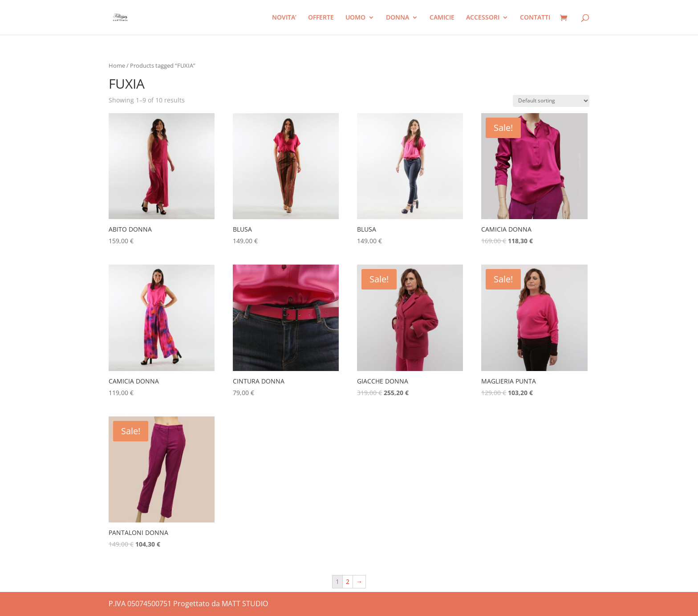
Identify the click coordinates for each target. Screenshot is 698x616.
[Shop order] (551, 101)
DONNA (398, 18)
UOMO (355, 18)
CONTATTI (535, 18)
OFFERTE (321, 18)
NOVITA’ (284, 18)
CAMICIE (442, 18)
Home (117, 65)
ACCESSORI (483, 18)
